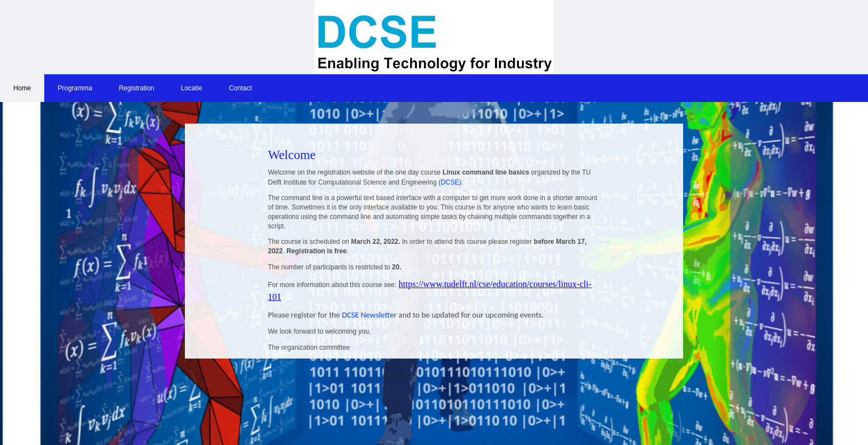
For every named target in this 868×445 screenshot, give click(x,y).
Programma (75, 88)
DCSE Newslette (367, 315)
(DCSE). (451, 182)
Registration (137, 88)
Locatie (192, 88)
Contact (240, 88)
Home (22, 88)
